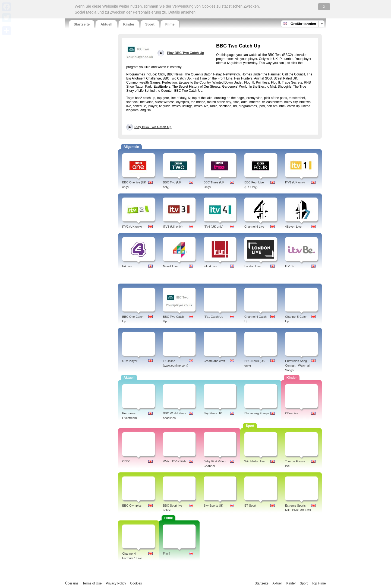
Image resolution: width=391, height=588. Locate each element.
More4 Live (170, 266)
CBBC (126, 461)
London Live (253, 266)
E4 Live (127, 266)
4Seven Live (293, 227)
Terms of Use (92, 583)
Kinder (129, 24)
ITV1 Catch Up (213, 317)
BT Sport (250, 506)
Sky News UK (213, 413)
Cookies (136, 583)
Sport (150, 24)
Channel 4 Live (254, 227)
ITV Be (290, 266)
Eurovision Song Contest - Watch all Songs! (298, 365)
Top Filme (319, 583)
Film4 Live (210, 266)
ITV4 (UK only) (213, 227)
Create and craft (214, 361)
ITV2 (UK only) (132, 227)
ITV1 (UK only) (295, 182)
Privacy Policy (116, 583)
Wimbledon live (255, 461)
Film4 (167, 554)
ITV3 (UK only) (173, 227)
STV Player (130, 361)
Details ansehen (182, 12)
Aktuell (106, 24)
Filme (170, 24)
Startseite (82, 24)
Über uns (72, 583)
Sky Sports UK (213, 506)
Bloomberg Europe (257, 413)
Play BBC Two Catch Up (153, 127)
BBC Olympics (132, 506)
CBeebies (292, 413)
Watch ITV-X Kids (175, 461)
